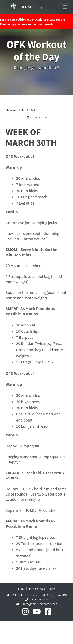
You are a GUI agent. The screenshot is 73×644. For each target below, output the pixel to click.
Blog (21, 589)
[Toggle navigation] (65, 7)
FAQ (53, 589)
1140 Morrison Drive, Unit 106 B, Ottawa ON (40, 595)
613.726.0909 (40, 599)
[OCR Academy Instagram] (25, 612)
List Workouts (37, 117)
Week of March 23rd (21, 110)
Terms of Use (37, 589)
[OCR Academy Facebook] (48, 612)
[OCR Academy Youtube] (37, 612)
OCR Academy (26, 7)
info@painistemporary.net (40, 604)
